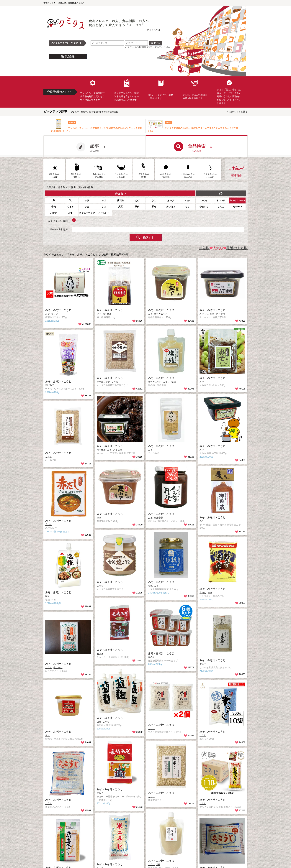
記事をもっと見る (238, 112)
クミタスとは (153, 30)
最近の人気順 (235, 248)
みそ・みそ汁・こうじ (58, 310)
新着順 (204, 248)
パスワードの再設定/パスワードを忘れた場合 (148, 47)
